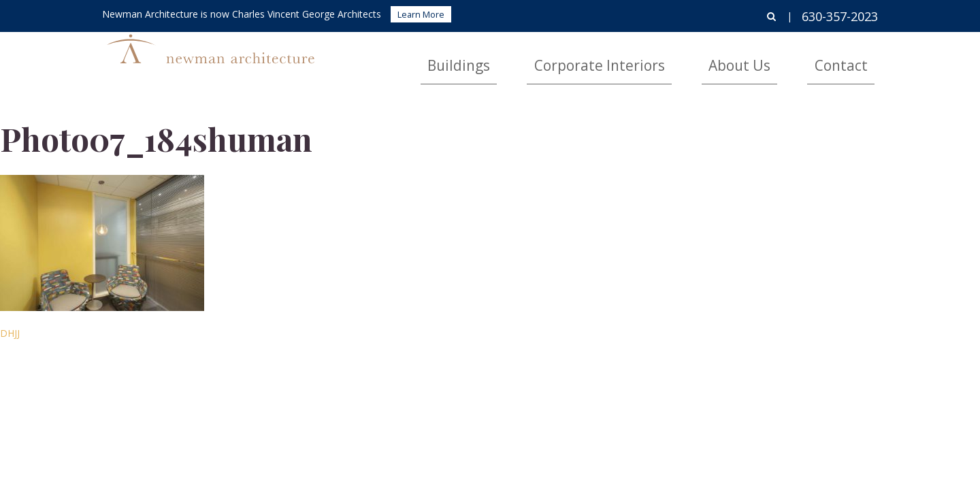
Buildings (580, 58)
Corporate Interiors (682, 58)
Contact (855, 58)
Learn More (421, 14)
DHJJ (10, 333)
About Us (784, 58)
